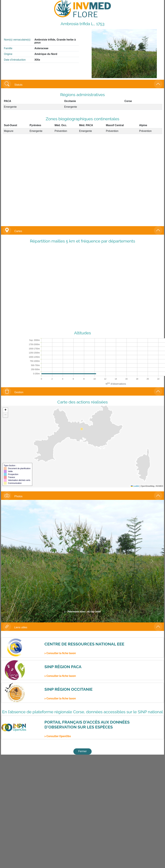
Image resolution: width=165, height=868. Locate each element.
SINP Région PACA (63, 667)
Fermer (82, 751)
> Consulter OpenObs (58, 736)
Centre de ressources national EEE (84, 644)
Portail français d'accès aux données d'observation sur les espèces (87, 725)
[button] (5, 410)
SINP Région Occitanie (68, 689)
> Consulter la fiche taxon (60, 653)
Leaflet (135, 486)
